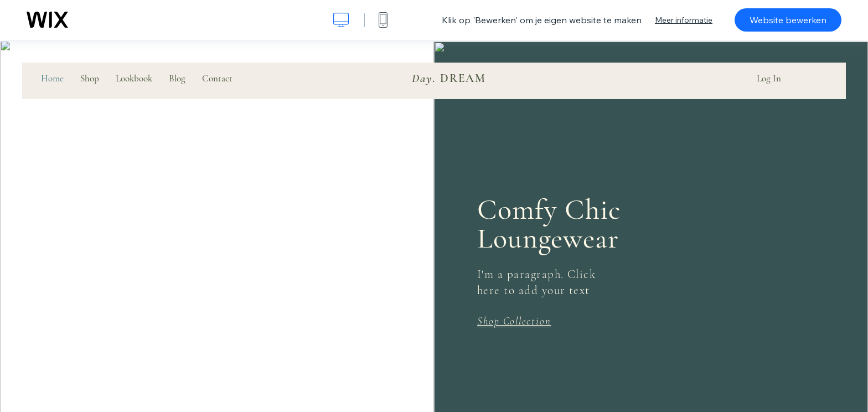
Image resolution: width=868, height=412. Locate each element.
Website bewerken (788, 20)
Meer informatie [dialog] (684, 20)
